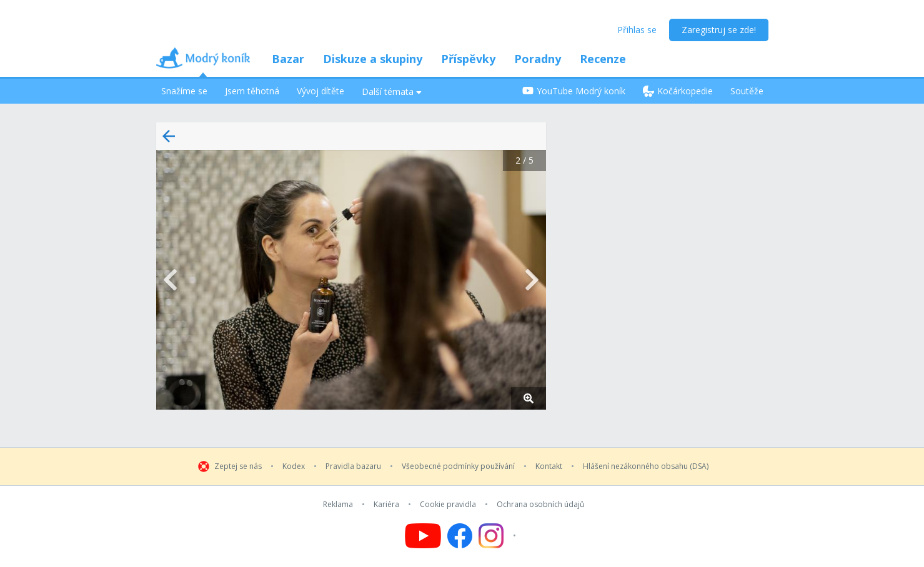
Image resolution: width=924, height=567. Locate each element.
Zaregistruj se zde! (719, 30)
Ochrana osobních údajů (540, 505)
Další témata (392, 91)
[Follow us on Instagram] (499, 536)
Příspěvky (468, 59)
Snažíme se (184, 91)
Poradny (538, 59)
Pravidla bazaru (353, 466)
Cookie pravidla (448, 505)
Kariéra (386, 505)
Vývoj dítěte (320, 91)
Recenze (603, 59)
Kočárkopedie (678, 91)
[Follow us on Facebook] (460, 536)
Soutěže (747, 91)
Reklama (338, 505)
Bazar (288, 59)
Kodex (294, 466)
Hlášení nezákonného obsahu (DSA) (646, 466)
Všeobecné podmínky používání (458, 466)
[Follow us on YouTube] (423, 536)
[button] (351, 280)
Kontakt (549, 466)
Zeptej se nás (238, 466)
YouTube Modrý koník (574, 91)
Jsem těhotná (252, 91)
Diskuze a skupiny (373, 59)
